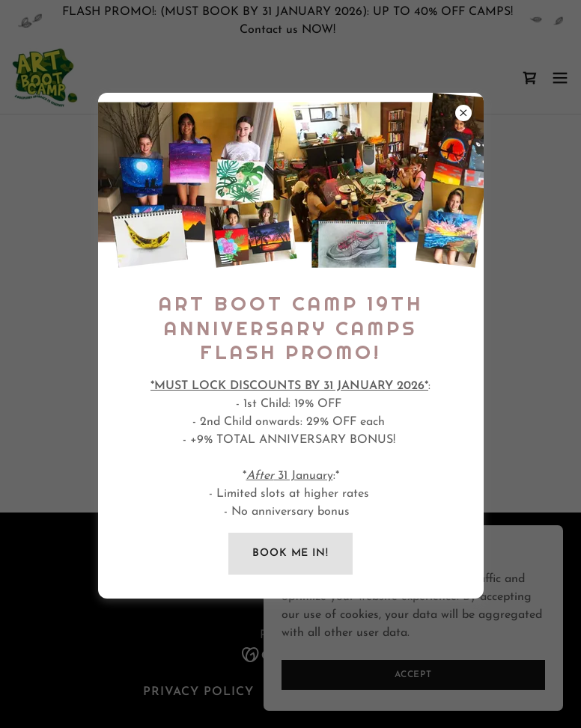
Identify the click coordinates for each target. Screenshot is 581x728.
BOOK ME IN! (290, 553)
